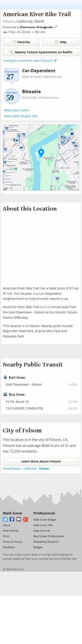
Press (6, 536)
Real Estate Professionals (49, 536)
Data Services (42, 531)
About (6, 525)
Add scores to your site (21, 116)
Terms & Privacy (13, 542)
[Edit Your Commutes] (56, 27)
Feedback (9, 547)
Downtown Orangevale (37, 27)
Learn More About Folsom (41, 462)
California (30, 469)
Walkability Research (46, 542)
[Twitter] (5, 519)
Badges (38, 547)
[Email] (19, 519)
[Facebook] (12, 519)
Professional (44, 513)
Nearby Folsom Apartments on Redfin (41, 52)
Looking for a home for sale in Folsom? (28, 61)
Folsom (9, 21)
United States (12, 469)
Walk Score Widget (45, 520)
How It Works (11, 531)
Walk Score (12, 513)
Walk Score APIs (43, 525)
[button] (41, 153)
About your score (16, 110)
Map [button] (61, 42)
